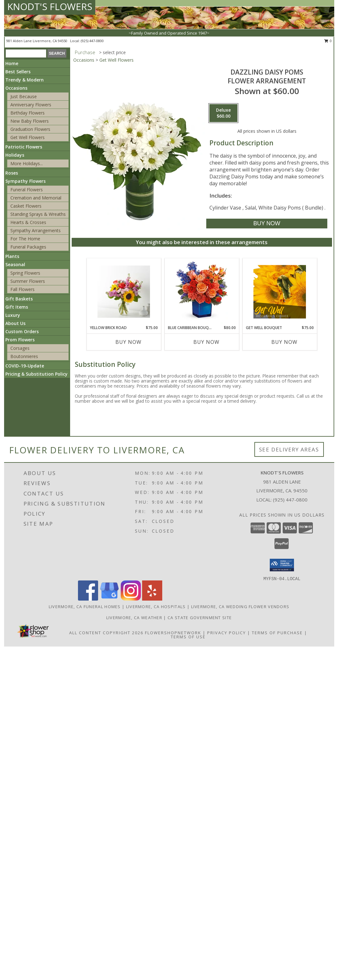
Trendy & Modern (25, 80)
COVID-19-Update (25, 366)
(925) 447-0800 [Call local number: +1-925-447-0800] (92, 41)
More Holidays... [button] (27, 163)
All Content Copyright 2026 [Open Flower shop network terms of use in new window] (106, 633)
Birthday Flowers (28, 113)
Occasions (16, 88)
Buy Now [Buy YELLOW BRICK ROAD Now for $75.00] (128, 342)
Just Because (24, 96)
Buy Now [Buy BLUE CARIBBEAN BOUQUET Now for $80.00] (206, 342)
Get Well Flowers (28, 137)
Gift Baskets (19, 299)
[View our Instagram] (131, 599)
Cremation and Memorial (36, 198)
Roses (12, 173)
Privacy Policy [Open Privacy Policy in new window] (227, 633)
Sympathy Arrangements (36, 230)
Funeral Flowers (27, 190)
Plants (12, 256)
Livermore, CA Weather (134, 618)
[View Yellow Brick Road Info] (124, 292)
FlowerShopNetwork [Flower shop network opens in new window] (173, 633)
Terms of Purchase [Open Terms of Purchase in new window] (277, 633)
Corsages (20, 348)
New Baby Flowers (30, 121)
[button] (282, 565)
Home (12, 63)
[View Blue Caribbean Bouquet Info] (202, 292)
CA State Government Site (200, 618)
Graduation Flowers (30, 129)
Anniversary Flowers (31, 105)
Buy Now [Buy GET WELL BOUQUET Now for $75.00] (284, 342)
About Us (15, 323)
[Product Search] (26, 53)
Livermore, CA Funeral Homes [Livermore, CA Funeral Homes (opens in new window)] (85, 607)
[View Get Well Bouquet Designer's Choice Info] (280, 292)
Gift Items (17, 307)
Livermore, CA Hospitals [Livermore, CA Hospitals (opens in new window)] (156, 607)
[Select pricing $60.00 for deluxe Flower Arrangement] (223, 113)
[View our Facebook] (88, 599)
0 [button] (328, 41)
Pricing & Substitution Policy (36, 374)
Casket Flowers (26, 206)
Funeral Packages (28, 247)
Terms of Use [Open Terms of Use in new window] (188, 637)
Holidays (15, 155)
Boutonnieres (24, 356)
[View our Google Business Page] (109, 599)
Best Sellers (18, 72)
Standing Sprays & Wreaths (38, 214)
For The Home (25, 239)
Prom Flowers (20, 340)
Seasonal (15, 264)
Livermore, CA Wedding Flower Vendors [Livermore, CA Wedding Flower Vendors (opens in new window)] (240, 607)
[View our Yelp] (152, 599)
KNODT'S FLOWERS (50, 6)
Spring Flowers (25, 273)
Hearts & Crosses (28, 222)
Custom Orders (22, 331)
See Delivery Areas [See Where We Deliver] (289, 449)
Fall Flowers (22, 289)
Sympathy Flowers (25, 181)
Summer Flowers (28, 281)
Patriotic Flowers (24, 147)
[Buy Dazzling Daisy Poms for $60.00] (267, 224)
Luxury (13, 315)
